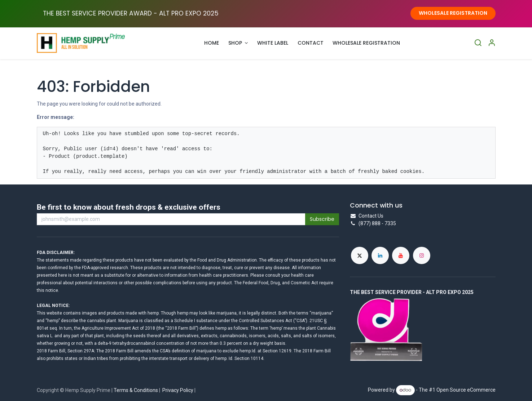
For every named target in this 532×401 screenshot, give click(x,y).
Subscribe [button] (322, 219)
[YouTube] (401, 255)
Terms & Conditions (136, 390)
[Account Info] (492, 43)
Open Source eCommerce (466, 390)
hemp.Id (247, 351)
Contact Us (371, 216)
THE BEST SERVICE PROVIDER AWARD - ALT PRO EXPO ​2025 (131, 13)
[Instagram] (422, 255)
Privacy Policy (178, 390)
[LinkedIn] (380, 255)
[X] (360, 255)
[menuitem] (212, 43)
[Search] (478, 43)
